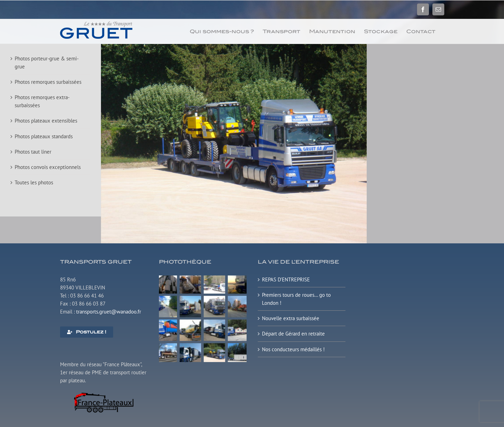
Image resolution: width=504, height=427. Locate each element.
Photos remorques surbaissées (48, 82)
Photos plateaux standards (44, 136)
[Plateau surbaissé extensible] (203, 278)
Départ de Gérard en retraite (293, 334)
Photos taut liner (33, 152)
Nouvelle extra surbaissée (291, 318)
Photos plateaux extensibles (46, 121)
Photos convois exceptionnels (48, 167)
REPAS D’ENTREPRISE (286, 279)
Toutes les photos (34, 182)
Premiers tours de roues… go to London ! (296, 299)
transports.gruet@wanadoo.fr (109, 312)
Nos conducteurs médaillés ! (293, 349)
